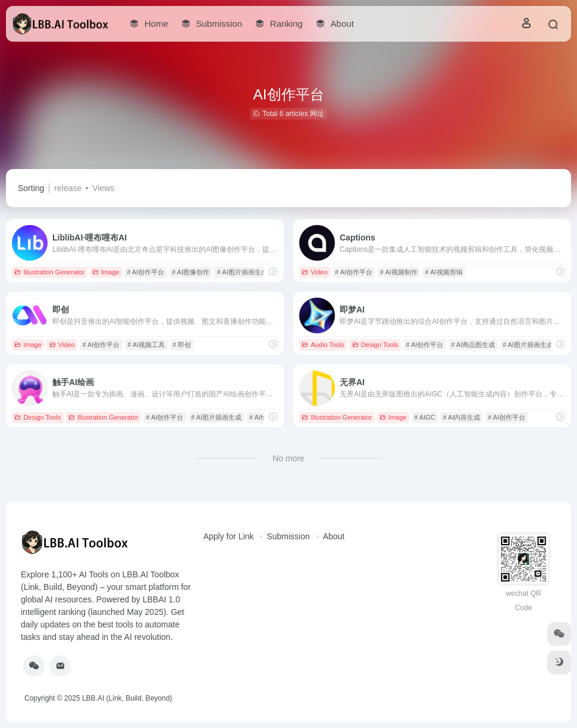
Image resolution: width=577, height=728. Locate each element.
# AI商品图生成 (473, 345)
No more (288, 458)
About (334, 536)
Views (103, 188)
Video (314, 272)
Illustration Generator (49, 272)
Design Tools (375, 345)
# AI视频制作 (399, 272)
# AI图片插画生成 (242, 272)
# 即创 (182, 345)
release (68, 188)
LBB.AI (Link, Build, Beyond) (127, 698)
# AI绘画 (261, 417)
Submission (288, 536)
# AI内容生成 (462, 417)
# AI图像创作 (191, 272)
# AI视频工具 (146, 345)
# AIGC (424, 417)
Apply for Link (229, 536)
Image (106, 272)
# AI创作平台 (145, 272)
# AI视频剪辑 (444, 272)
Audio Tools (323, 345)
